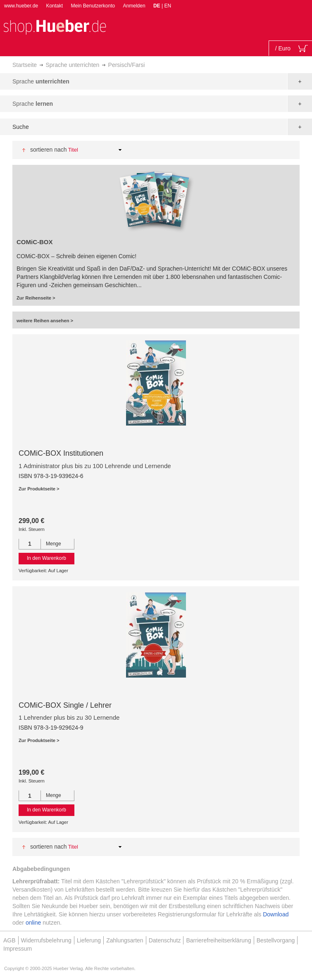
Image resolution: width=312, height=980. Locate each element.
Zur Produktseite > (39, 489)
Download (276, 914)
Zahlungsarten (125, 940)
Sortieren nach (49, 150)
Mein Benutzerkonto (93, 6)
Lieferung (89, 940)
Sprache (41, 81)
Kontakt (54, 6)
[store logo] (55, 26)
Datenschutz (165, 940)
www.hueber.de (21, 6)
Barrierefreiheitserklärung (218, 940)
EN (168, 6)
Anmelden (134, 6)
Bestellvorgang (276, 940)
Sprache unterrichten (72, 65)
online (33, 923)
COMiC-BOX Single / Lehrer (65, 705)
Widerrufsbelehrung (46, 940)
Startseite (25, 65)
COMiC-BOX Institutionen (61, 453)
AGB (10, 940)
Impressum (18, 949)
